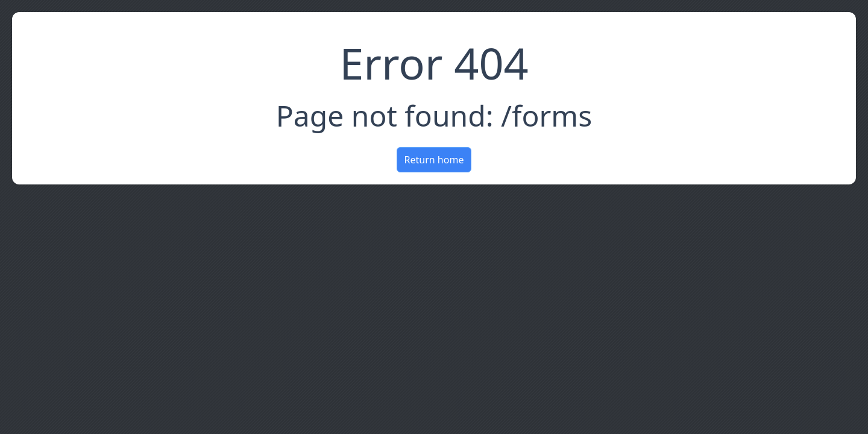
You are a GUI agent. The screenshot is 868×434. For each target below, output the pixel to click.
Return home (434, 160)
